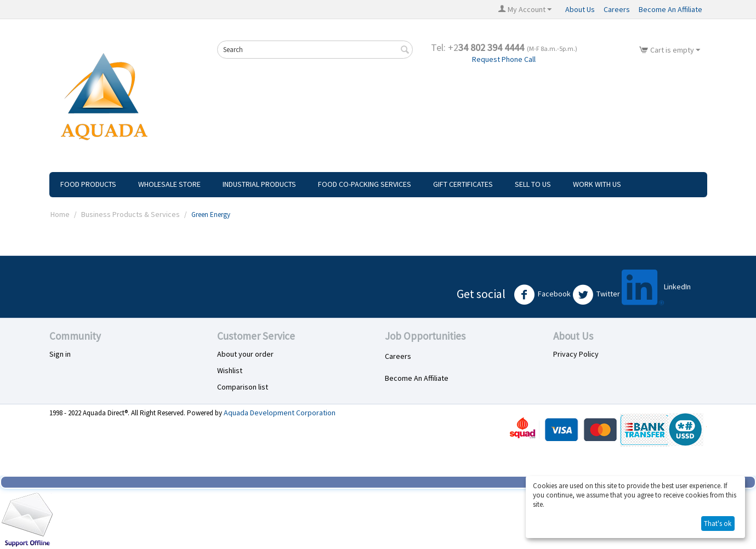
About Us (580, 9)
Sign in (60, 354)
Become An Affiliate (670, 9)
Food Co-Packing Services (365, 184)
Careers (617, 9)
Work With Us (597, 184)
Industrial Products (259, 184)
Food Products (88, 184)
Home (60, 214)
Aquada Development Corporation (280, 413)
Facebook (542, 295)
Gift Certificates (463, 184)
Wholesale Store (169, 184)
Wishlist (230, 370)
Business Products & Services (130, 214)
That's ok (718, 524)
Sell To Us (533, 184)
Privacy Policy (576, 354)
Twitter (596, 295)
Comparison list (243, 387)
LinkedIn (656, 287)
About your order (245, 354)
